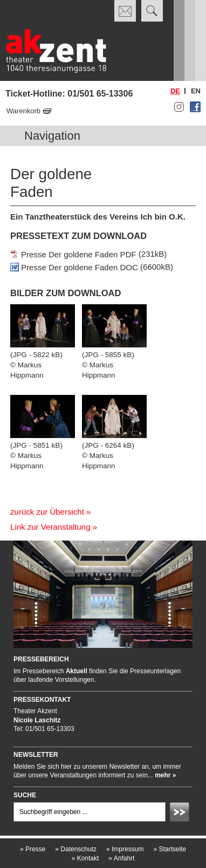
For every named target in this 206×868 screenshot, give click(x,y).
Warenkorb (23, 111)
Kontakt (85, 858)
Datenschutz (76, 849)
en (196, 91)
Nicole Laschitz (37, 720)
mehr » (165, 775)
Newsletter (36, 755)
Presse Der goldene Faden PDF (78, 254)
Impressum (125, 849)
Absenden (181, 814)
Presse (33, 849)
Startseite (170, 849)
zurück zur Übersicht (47, 512)
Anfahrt (121, 858)
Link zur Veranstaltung (50, 527)
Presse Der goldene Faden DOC (80, 267)
